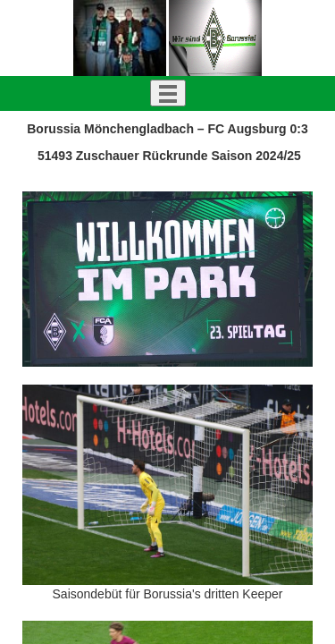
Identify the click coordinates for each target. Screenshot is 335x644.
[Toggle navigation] (168, 93)
